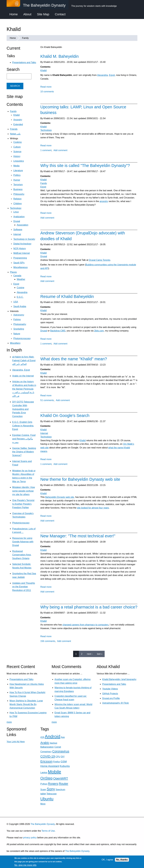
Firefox (56, 762)
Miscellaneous (20, 267)
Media (16, 166)
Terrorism (18, 185)
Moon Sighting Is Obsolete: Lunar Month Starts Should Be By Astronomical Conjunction (26, 704)
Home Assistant (50, 766)
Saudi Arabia (20, 306)
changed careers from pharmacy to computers (85, 625)
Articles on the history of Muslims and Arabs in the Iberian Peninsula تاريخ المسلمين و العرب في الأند (24, 389)
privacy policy (30, 838)
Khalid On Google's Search (65, 416)
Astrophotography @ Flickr (116, 703)
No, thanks (122, 860)
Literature (18, 171)
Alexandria (103, 75)
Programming (20, 258)
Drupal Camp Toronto (100, 260)
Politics (17, 175)
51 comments (47, 400)
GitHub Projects (110, 694)
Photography (20, 324)
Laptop (44, 773)
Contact (60, 14)
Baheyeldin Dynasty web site (60, 497)
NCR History (20, 249)
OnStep (46, 778)
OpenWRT (61, 778)
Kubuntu (65, 766)
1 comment (46, 150)
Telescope (51, 794)
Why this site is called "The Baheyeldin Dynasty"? (85, 166)
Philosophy (19, 194)
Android (52, 736)
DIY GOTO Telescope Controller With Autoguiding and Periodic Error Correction (23, 409)
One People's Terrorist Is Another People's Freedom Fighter (23, 504)
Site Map (43, 14)
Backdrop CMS (58, 331)
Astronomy (19, 315)
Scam (43, 790)
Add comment (60, 150)
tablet (43, 794)
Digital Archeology (22, 244)
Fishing (17, 319)
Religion (17, 199)
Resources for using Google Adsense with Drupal (23, 542)
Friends (14, 129)
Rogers (53, 784)
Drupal (44, 256)
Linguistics (19, 161)
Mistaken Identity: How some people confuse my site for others (24, 491)
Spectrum (60, 790)
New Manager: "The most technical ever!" (78, 536)
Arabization (19, 217)
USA (16, 302)
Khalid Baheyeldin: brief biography (119, 679)
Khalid (43, 70)
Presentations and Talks (24, 62)
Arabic (45, 743)
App (63, 737)
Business (18, 189)
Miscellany (15, 343)
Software (18, 230)
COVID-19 (48, 756)
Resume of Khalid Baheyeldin (67, 296)
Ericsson (46, 761)
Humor (17, 180)
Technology (46, 130)
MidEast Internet (22, 253)
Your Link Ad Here (16, 742)
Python (44, 784)
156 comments (48, 641)
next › (90, 654)
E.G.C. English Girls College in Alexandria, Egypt (23, 426)
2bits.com (99, 331)
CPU (58, 757)
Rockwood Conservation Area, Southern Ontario (22, 555)
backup (54, 743)
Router (63, 784)
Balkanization (47, 747)
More (43, 804)
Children (18, 204)
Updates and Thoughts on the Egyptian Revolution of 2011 (24, 587)
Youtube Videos (110, 689)
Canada (17, 276)
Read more (46, 87)
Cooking (18, 142)
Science (17, 152)
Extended (18, 124)
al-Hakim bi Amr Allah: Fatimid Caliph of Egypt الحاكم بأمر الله (24, 360)
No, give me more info (25, 865)
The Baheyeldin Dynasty (43, 824)
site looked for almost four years (93, 508)
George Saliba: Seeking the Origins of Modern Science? (24, 452)
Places (13, 272)
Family (25, 38)
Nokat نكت (15, 134)
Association (22, 225)
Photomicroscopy (22, 338)
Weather (21, 279)
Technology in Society (24, 239)
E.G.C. (20, 297)
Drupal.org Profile (111, 698)
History (17, 156)
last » (100, 654)
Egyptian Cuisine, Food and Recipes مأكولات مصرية (24, 439)
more (9, 722)
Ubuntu (47, 799)
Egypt (112, 75)
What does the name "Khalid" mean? (74, 359)
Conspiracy (46, 752)
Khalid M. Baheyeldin (59, 56)
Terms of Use (48, 831)
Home (14, 14)
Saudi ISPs (19, 263)
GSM (64, 762)
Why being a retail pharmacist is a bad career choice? (89, 607)
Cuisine (20, 288)
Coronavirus (61, 751)
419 (42, 737)
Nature (17, 334)
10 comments (47, 92)
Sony (51, 789)
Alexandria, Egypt (21, 370)
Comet (58, 747)
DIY (63, 757)
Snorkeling (19, 329)
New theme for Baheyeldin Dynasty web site (80, 479)
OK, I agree (107, 860)
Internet (44, 433)
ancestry (104, 201)
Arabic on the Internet (23, 376)
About (27, 14)
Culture (17, 147)
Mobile (54, 772)
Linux (16, 212)
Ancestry (18, 120)
